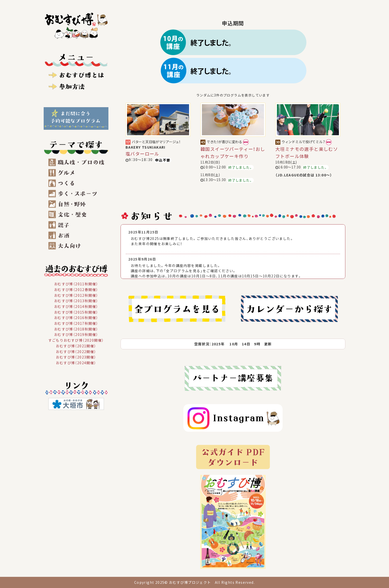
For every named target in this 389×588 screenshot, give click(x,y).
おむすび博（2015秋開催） (76, 312)
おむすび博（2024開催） (76, 363)
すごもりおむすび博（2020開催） (76, 340)
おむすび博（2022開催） (76, 351)
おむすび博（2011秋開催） (76, 284)
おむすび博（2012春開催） (76, 290)
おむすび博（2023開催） (76, 357)
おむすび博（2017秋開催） (76, 323)
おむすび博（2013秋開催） (76, 301)
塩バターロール (142, 154)
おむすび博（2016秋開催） (76, 318)
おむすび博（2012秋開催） (76, 295)
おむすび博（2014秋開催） (76, 306)
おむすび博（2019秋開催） (76, 334)
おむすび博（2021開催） (76, 346)
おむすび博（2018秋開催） (76, 329)
